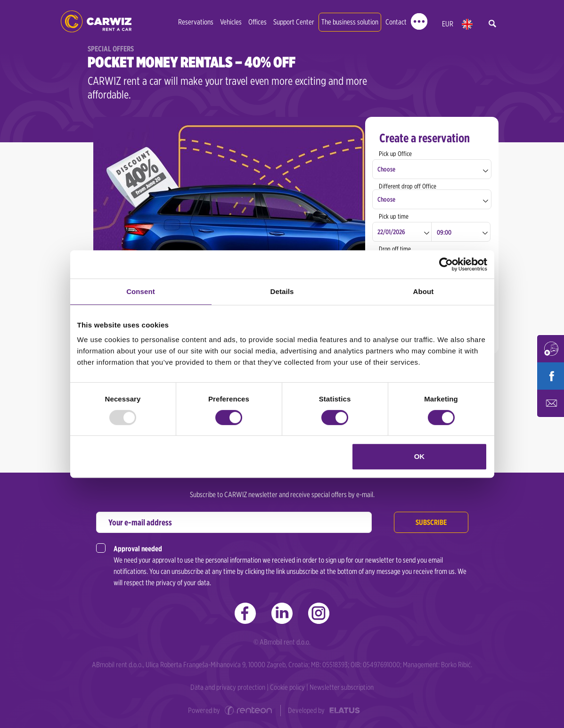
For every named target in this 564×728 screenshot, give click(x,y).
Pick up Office (395, 154)
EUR (448, 24)
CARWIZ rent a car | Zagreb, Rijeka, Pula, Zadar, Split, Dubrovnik (96, 21)
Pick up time (394, 216)
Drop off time (395, 249)
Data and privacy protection (228, 687)
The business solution (350, 22)
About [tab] (424, 291)
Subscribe (431, 522)
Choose (386, 169)
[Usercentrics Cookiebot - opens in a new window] (446, 264)
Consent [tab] (141, 291)
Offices (257, 22)
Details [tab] (282, 291)
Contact (396, 22)
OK (420, 456)
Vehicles (231, 22)
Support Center (294, 22)
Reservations (196, 22)
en (467, 24)
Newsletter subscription (342, 687)
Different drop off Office (408, 186)
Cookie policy (287, 687)
